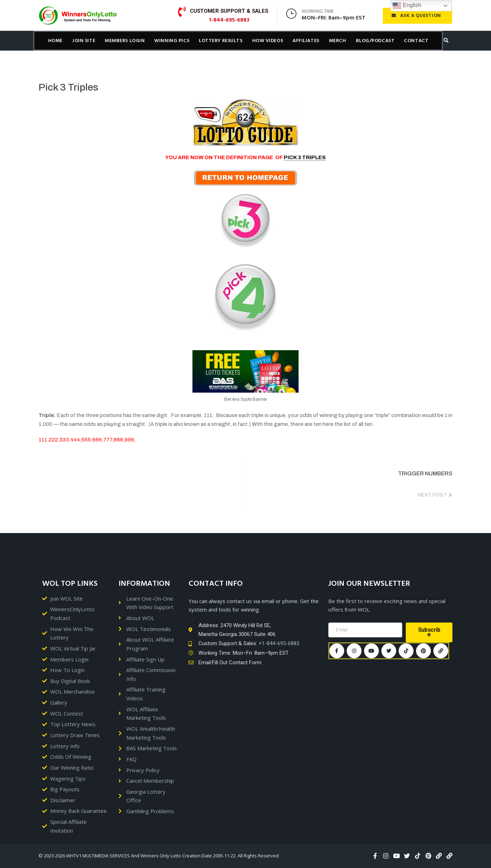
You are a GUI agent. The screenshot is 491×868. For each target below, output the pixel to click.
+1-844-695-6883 (279, 643)
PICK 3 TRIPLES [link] (305, 157)
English (407, 6)
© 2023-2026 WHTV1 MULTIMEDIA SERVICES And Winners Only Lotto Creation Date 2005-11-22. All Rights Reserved (159, 856)
